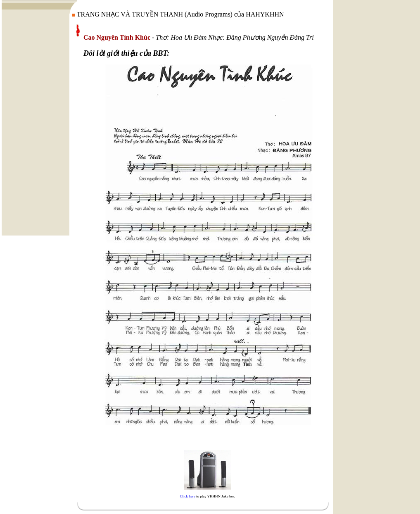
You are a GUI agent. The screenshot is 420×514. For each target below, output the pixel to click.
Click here (187, 496)
